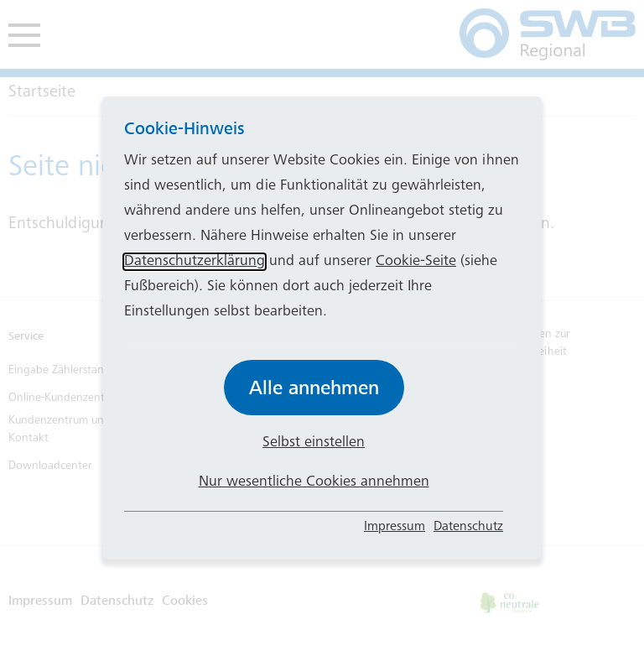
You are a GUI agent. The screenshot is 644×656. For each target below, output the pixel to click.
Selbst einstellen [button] (314, 443)
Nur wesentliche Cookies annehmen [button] (314, 482)
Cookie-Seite (416, 262)
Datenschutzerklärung (195, 262)
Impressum (395, 527)
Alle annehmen (314, 388)
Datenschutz (468, 527)
